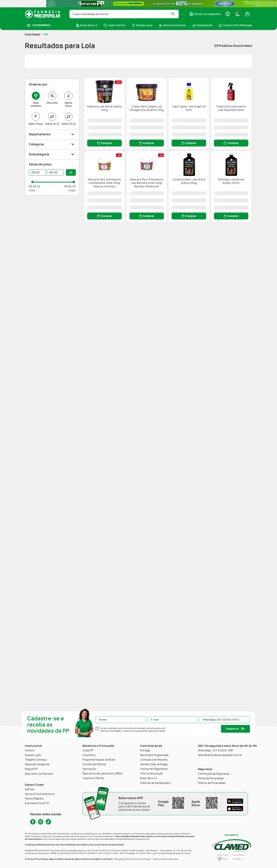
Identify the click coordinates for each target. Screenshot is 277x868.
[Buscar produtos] (175, 14)
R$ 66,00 (70, 189)
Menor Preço (68, 107)
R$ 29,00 (35, 189)
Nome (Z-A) (68, 126)
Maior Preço (36, 126)
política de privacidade (153, 731)
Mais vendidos (36, 107)
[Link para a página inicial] (33, 37)
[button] (205, 14)
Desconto (52, 105)
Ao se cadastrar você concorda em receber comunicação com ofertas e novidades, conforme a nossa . (133, 730)
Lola (45, 37)
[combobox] (124, 14)
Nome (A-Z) (52, 126)
